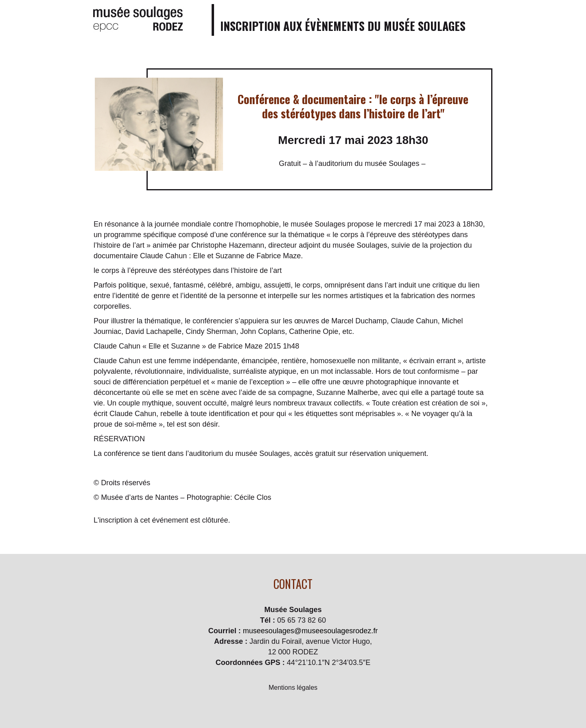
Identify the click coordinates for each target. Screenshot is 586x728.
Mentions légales (293, 688)
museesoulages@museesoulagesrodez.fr (310, 631)
